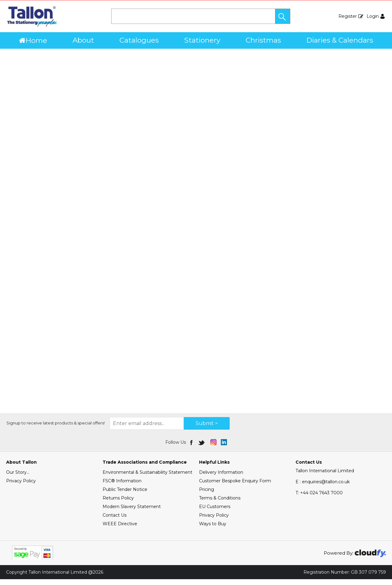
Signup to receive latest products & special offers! (56, 429)
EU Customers (215, 512)
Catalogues (139, 40)
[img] (192, 448)
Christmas (263, 40)
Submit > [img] (207, 429)
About (83, 40)
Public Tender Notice (125, 495)
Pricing (207, 495)
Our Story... (18, 478)
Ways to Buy (213, 530)
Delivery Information (221, 478)
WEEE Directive (120, 530)
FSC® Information (122, 487)
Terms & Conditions (220, 504)
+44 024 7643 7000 (319, 499)
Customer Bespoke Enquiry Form (235, 487)
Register (348, 16)
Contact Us (115, 521)
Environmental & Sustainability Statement (147, 478)
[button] (283, 16)
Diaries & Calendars (340, 40)
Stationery (202, 40)
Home (33, 40)
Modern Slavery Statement (132, 512)
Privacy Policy (21, 487)
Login (373, 16)
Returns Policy (118, 504)
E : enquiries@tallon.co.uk (323, 488)
